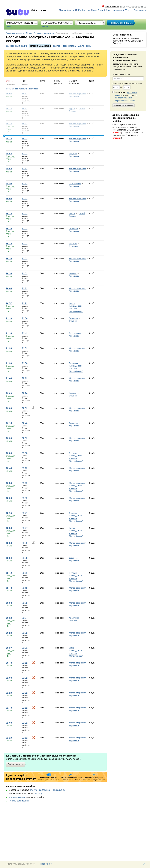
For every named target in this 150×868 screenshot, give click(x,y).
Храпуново (74, 618)
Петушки (73, 153)
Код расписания (17, 797)
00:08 (9, 603)
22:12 (25, 378)
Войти (123, 7)
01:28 (9, 693)
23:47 (25, 528)
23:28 (9, 543)
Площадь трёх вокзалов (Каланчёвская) (76, 309)
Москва (29, 33)
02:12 (25, 708)
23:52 (25, 543)
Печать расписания (19, 801)
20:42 (25, 228)
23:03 (25, 453)
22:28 (9, 438)
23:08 (9, 498)
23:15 (9, 513)
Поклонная (74, 246)
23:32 (25, 498)
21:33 (9, 363)
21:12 (25, 288)
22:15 (9, 423)
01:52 (25, 693)
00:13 (9, 618)
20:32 (25, 198)
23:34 (9, 558)
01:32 (25, 678)
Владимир (74, 363)
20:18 (9, 228)
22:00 (9, 393)
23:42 (9, 573)
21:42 (25, 333)
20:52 (25, 258)
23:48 (9, 588)
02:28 (9, 738)
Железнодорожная (77, 93)
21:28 (9, 348)
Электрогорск (75, 183)
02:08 (9, 723)
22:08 (9, 408)
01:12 (25, 663)
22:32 (25, 408)
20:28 (9, 258)
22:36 (9, 453)
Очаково (73, 321)
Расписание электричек (15, 33)
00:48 (9, 663)
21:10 (9, 318)
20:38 (9, 273)
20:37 (25, 213)
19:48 (9, 168)
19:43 (9, 153)
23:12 (25, 468)
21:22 (25, 303)
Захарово (73, 228)
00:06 (25, 573)
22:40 (25, 423)
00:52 (25, 633)
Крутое (72, 108)
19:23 (9, 123)
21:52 (25, 348)
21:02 (25, 273)
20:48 (9, 288)
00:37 (25, 618)
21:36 (25, 318)
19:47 (25, 123)
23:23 (9, 528)
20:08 (9, 198)
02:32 (25, 723)
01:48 (9, 708)
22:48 (9, 468)
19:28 (9, 138)
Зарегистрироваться (138, 7)
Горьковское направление (44, 33)
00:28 (9, 633)
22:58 (9, 483)
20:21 (25, 183)
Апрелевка (74, 96)
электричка (48, 790)
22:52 (25, 438)
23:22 (25, 483)
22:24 (25, 393)
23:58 (25, 558)
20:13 (9, 213)
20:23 (9, 243)
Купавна (73, 273)
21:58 (25, 363)
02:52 (25, 738)
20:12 (25, 168)
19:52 (25, 138)
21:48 (9, 378)
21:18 (9, 333)
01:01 (25, 648)
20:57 (9, 303)
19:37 (25, 108)
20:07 (25, 153)
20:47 (25, 243)
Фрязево (73, 513)
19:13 (9, 108)
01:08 (9, 678)
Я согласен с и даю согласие (126, 96)
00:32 (25, 603)
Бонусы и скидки (112, 7)
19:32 (25, 93)
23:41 (25, 513)
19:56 (9, 183)
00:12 (25, 588)
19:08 (9, 93)
